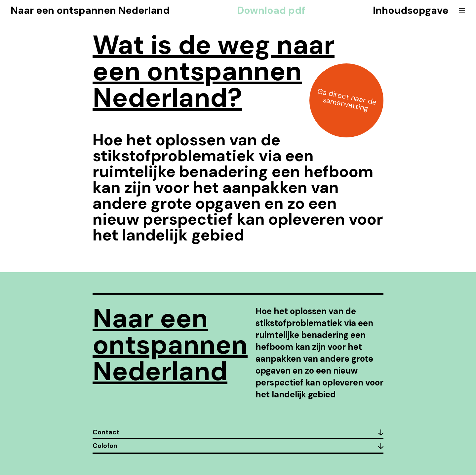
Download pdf (271, 11)
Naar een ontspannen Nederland (90, 11)
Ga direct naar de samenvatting (347, 100)
